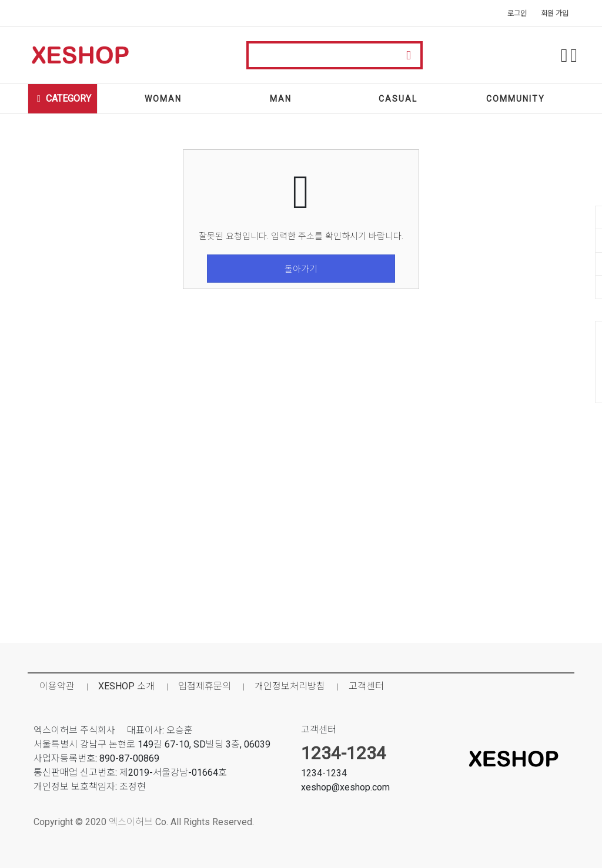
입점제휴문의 (205, 686)
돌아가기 (301, 269)
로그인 (517, 14)
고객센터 (366, 686)
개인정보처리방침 (290, 686)
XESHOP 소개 (126, 686)
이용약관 (57, 686)
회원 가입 (555, 14)
